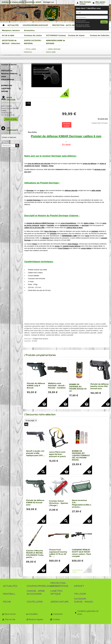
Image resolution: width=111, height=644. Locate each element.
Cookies (56, 619)
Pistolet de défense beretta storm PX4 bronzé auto (99, 386)
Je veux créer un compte (83, 22)
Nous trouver (10, 614)
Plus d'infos (32, 132)
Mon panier (100, 2)
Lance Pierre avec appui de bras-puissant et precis (57, 454)
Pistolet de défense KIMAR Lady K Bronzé (36, 386)
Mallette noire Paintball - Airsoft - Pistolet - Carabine (57, 386)
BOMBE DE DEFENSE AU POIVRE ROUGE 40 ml (78, 388)
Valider (104, 22)
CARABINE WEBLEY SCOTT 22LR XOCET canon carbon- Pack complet (81, 553)
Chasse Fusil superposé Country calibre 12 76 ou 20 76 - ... (58, 553)
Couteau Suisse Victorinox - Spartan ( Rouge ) (59, 503)
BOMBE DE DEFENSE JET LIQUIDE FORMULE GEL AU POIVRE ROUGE (81, 455)
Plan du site (10, 619)
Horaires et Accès (11, 119)
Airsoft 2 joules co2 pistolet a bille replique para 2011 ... (35, 453)
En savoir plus (103, 119)
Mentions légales (36, 619)
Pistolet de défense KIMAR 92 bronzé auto (35, 502)
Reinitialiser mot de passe (83, 26)
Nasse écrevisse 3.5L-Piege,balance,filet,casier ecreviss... (84, 504)
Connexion (83, 4)
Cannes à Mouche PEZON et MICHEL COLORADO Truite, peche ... (35, 554)
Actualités (33, 614)
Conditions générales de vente (88, 613)
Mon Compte (85, 2)
